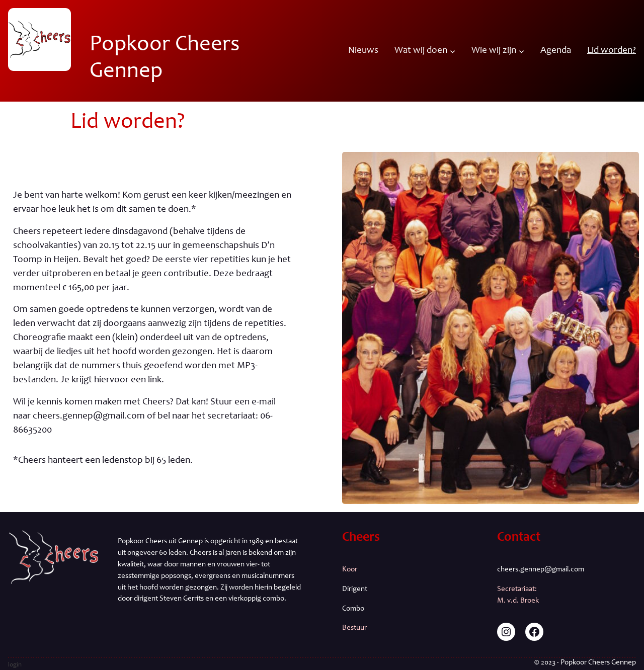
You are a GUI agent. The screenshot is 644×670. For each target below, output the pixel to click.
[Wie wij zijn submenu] (521, 51)
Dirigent (355, 589)
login (15, 665)
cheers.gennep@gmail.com (541, 570)
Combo (353, 609)
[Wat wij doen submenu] (453, 51)
